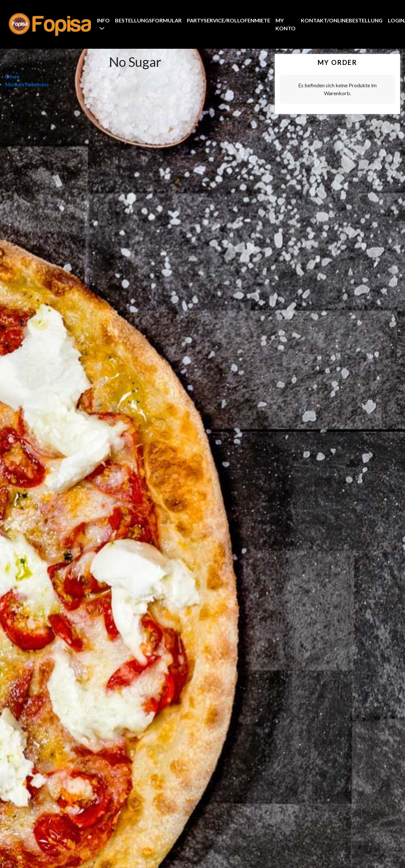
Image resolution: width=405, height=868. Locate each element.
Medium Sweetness (27, 84)
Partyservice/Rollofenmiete (229, 20)
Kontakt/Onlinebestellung (342, 20)
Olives (12, 76)
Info (103, 20)
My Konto (286, 24)
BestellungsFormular (148, 20)
